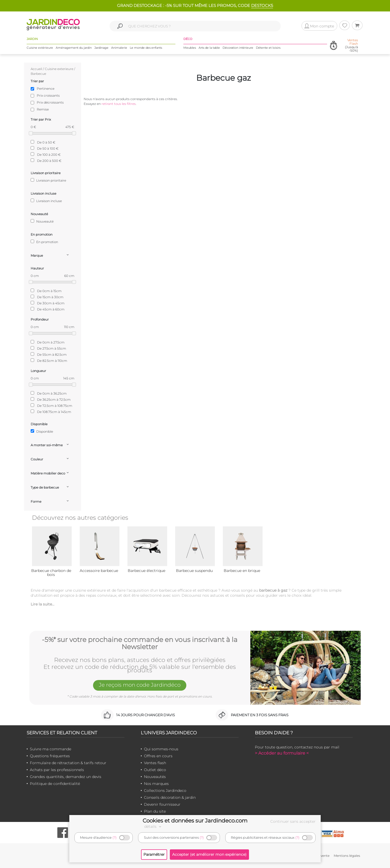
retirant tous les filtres (119, 104)
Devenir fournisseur (162, 804)
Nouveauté (42, 221)
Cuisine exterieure (59, 69)
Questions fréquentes (50, 756)
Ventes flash (155, 763)
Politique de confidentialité (55, 784)
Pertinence (46, 89)
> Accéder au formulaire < (282, 753)
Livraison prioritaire (48, 180)
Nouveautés (155, 777)
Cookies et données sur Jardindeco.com (195, 821)
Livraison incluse (46, 201)
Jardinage (101, 48)
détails (154, 826)
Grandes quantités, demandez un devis (66, 777)
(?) (114, 838)
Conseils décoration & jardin (170, 797)
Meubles (190, 48)
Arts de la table (209, 48)
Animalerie (119, 48)
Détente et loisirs (268, 48)
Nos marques (156, 784)
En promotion (44, 242)
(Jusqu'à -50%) (351, 45)
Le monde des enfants (146, 48)
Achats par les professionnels (57, 770)
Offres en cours (158, 756)
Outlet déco (155, 770)
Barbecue (38, 74)
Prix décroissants (50, 102)
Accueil (36, 69)
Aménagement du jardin (74, 48)
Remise (43, 109)
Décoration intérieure (238, 48)
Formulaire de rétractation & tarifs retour (68, 763)
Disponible (42, 431)
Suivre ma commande (51, 749)
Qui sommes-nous (161, 749)
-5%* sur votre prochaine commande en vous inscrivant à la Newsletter (140, 643)
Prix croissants (48, 95)
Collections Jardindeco (165, 791)
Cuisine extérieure (40, 48)
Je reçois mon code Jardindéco (140, 685)
